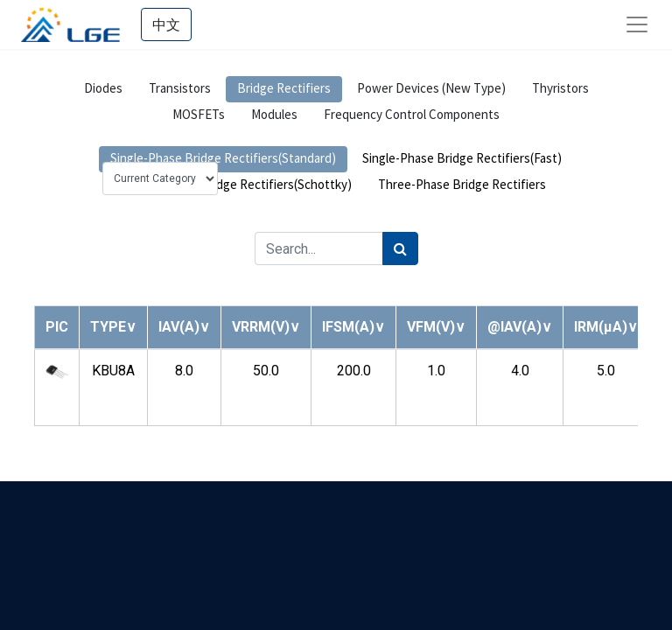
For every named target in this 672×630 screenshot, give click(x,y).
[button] (113, 327)
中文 (166, 24)
